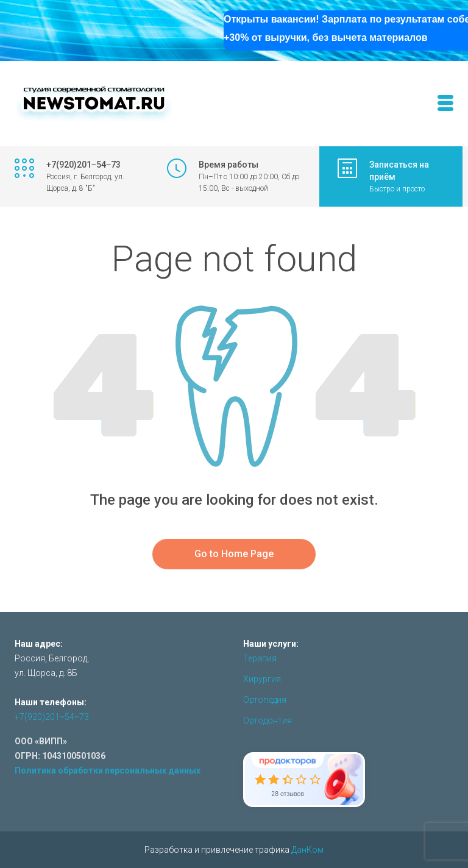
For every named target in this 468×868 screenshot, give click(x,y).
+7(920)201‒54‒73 (52, 717)
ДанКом (307, 850)
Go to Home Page (234, 554)
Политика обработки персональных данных (108, 770)
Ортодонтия (268, 720)
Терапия (260, 658)
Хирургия (262, 679)
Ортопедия (265, 700)
